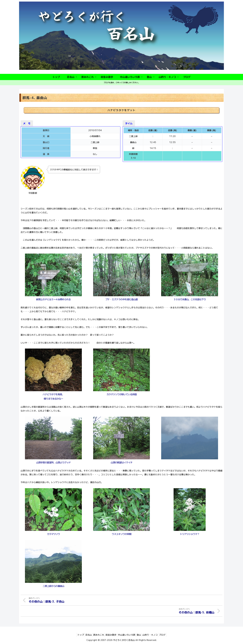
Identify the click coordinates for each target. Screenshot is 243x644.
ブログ (169, 634)
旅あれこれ (96, 634)
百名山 (84, 634)
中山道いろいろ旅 (128, 634)
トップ (74, 634)
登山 (142, 634)
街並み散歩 (110, 634)
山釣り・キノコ (155, 634)
